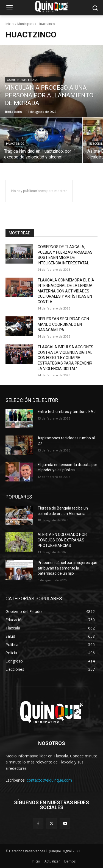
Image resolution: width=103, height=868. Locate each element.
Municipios (26, 24)
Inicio (10, 24)
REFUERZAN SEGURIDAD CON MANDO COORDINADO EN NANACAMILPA (63, 324)
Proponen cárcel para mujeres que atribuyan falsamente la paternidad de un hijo (67, 568)
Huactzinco (15, 144)
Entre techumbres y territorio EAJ (67, 412)
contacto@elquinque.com (49, 780)
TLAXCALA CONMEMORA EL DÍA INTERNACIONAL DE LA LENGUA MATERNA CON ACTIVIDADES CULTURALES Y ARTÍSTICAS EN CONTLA (66, 291)
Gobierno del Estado (23, 80)
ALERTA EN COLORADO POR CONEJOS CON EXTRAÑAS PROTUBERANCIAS (62, 540)
